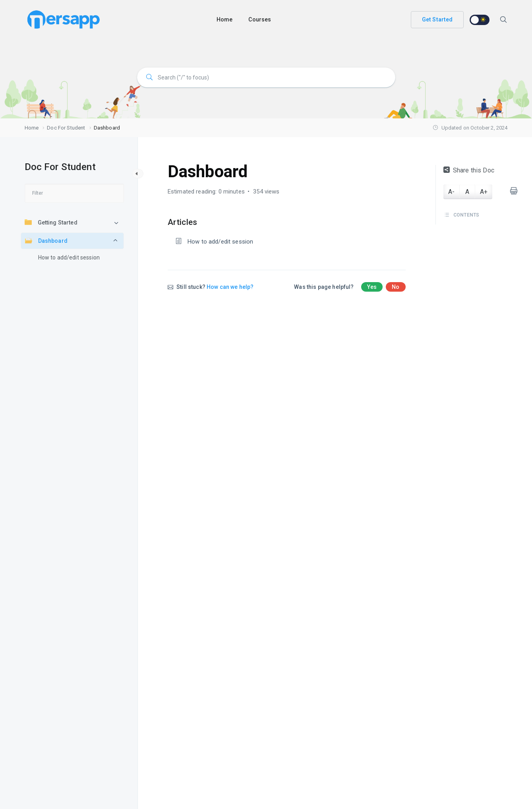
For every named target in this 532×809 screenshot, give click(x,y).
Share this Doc (469, 170)
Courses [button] (260, 19)
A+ (484, 192)
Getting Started (51, 222)
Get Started (437, 19)
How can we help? (230, 287)
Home (225, 19)
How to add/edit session (69, 257)
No (396, 287)
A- (451, 192)
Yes (372, 287)
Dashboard (46, 240)
